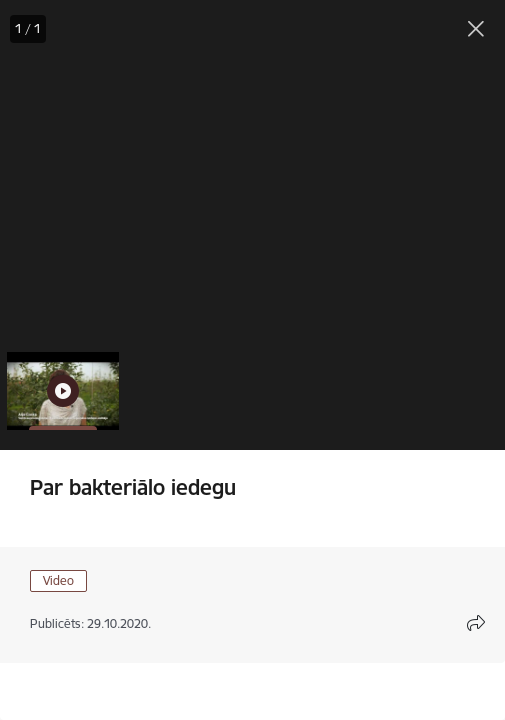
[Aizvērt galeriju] (476, 29)
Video (58, 580)
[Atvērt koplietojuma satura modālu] (476, 623)
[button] (63, 391)
